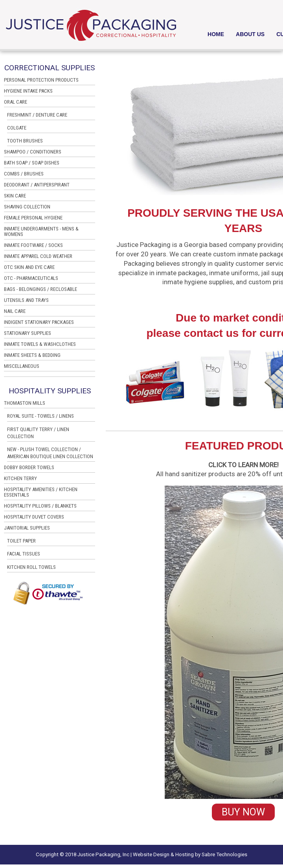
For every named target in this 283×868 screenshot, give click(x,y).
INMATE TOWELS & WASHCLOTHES (40, 344)
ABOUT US (250, 34)
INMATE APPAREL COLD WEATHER (38, 256)
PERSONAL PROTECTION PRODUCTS (41, 80)
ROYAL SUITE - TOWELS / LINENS (40, 416)
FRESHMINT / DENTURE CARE (37, 115)
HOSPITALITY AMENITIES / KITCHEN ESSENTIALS (41, 492)
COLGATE (17, 128)
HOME (216, 34)
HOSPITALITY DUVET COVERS (34, 517)
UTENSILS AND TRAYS (26, 300)
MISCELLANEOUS (22, 366)
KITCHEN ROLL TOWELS (31, 567)
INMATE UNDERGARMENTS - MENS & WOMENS (41, 232)
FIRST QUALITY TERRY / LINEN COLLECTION (38, 433)
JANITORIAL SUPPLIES (27, 528)
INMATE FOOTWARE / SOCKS (33, 245)
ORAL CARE (16, 102)
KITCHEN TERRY (20, 479)
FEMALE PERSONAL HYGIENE (33, 218)
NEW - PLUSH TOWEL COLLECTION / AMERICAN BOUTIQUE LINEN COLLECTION (50, 453)
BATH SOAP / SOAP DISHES (32, 163)
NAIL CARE (15, 311)
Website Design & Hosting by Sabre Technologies (190, 854)
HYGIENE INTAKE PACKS (28, 91)
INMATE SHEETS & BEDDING (32, 355)
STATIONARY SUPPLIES (28, 333)
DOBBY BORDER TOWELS (29, 468)
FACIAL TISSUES (24, 554)
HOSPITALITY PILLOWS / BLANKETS (40, 506)
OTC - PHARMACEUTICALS (31, 278)
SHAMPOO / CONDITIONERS (33, 152)
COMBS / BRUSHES (24, 174)
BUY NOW (243, 812)
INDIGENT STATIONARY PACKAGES (39, 322)
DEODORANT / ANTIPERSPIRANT (37, 185)
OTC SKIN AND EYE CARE (29, 267)
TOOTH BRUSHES (25, 141)
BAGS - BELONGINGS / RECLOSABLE (40, 289)
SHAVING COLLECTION (27, 207)
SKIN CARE (15, 196)
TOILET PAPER (21, 541)
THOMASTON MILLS (25, 403)
